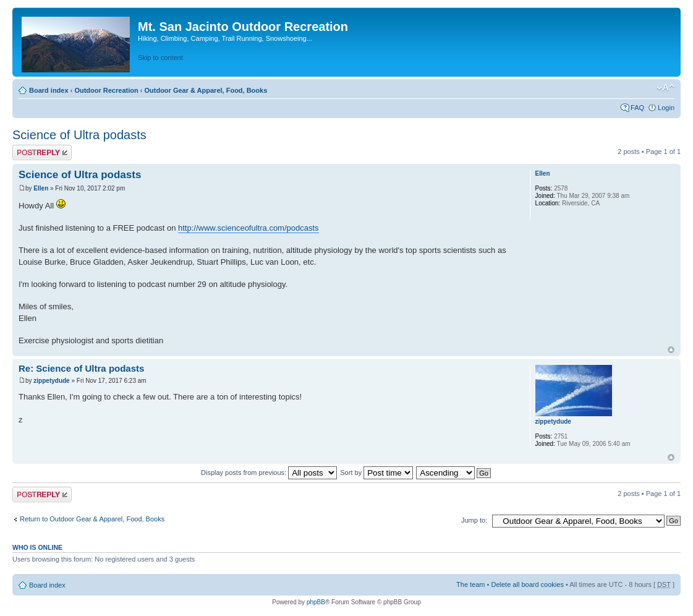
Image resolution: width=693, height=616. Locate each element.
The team (470, 584)
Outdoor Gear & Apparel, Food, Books (206, 90)
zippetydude (51, 381)
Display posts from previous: (269, 473)
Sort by (376, 473)
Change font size (665, 88)
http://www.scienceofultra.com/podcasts (249, 228)
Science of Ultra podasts (79, 135)
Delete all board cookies (527, 584)
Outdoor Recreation (106, 90)
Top (671, 350)
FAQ (637, 108)
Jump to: (474, 520)
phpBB (316, 602)
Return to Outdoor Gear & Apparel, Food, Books (92, 519)
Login (666, 108)
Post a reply (42, 152)
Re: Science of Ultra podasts (81, 368)
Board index (49, 90)
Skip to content (160, 58)
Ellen (41, 188)
